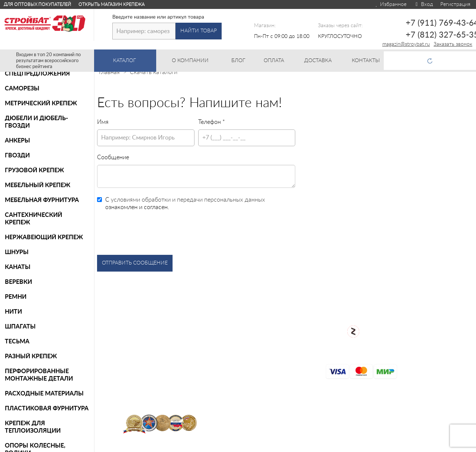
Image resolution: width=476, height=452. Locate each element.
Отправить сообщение (135, 263)
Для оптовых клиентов (432, 445)
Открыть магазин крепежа (112, 4)
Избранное (391, 4)
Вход (423, 4)
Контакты (260, 398)
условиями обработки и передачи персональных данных (188, 200)
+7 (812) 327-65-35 (434, 341)
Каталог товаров (270, 317)
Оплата (257, 339)
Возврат (258, 351)
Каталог (135, 61)
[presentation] (154, 233)
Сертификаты (266, 363)
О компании (263, 327)
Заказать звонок (453, 44)
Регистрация (455, 4)
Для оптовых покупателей (37, 4)
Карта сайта (263, 375)
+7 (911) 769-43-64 (434, 321)
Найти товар (199, 31)
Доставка (260, 387)
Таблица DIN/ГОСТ (273, 410)
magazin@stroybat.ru (406, 44)
